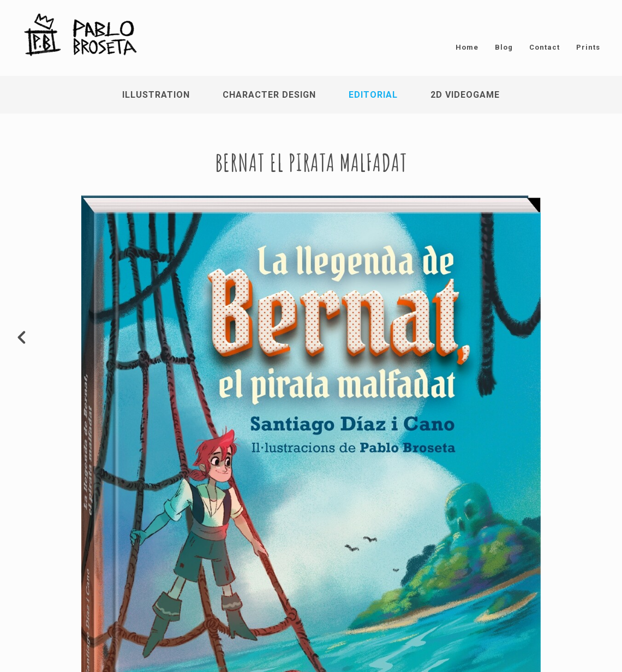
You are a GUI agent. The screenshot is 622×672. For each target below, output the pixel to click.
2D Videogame (465, 95)
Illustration (156, 95)
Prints (588, 47)
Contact (545, 47)
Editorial (373, 95)
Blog (504, 47)
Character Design (269, 95)
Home (467, 47)
